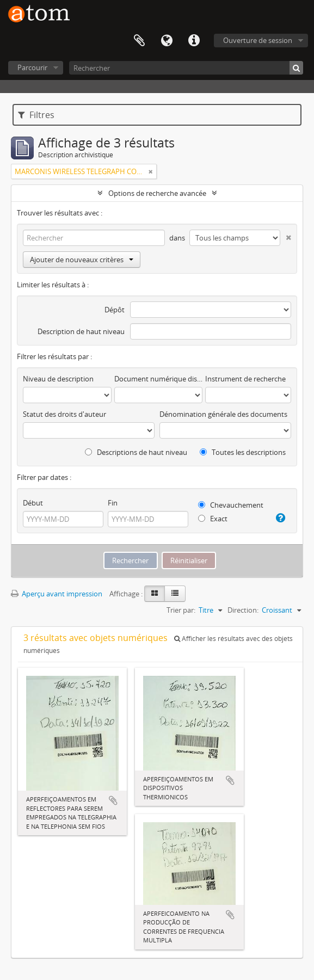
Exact (213, 519)
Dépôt (115, 310)
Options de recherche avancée (157, 193)
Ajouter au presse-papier (113, 800)
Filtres (36, 115)
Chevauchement (231, 505)
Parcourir (32, 67)
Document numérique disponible (159, 379)
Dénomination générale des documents (223, 414)
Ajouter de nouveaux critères (82, 260)
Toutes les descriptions (243, 452)
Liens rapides (194, 41)
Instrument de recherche (245, 379)
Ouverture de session (258, 40)
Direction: (243, 610)
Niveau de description (58, 379)
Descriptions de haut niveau (136, 452)
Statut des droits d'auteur (64, 414)
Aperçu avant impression (57, 594)
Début (33, 503)
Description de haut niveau (81, 331)
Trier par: (181, 610)
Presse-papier (139, 41)
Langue (167, 41)
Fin (113, 503)
